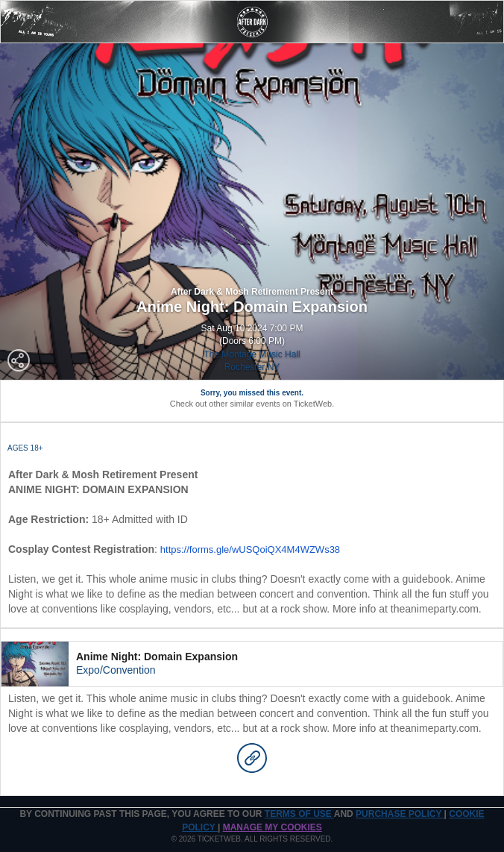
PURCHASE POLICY (400, 814)
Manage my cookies (273, 827)
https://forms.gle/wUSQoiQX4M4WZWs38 (250, 549)
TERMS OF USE (299, 814)
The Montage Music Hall (252, 354)
